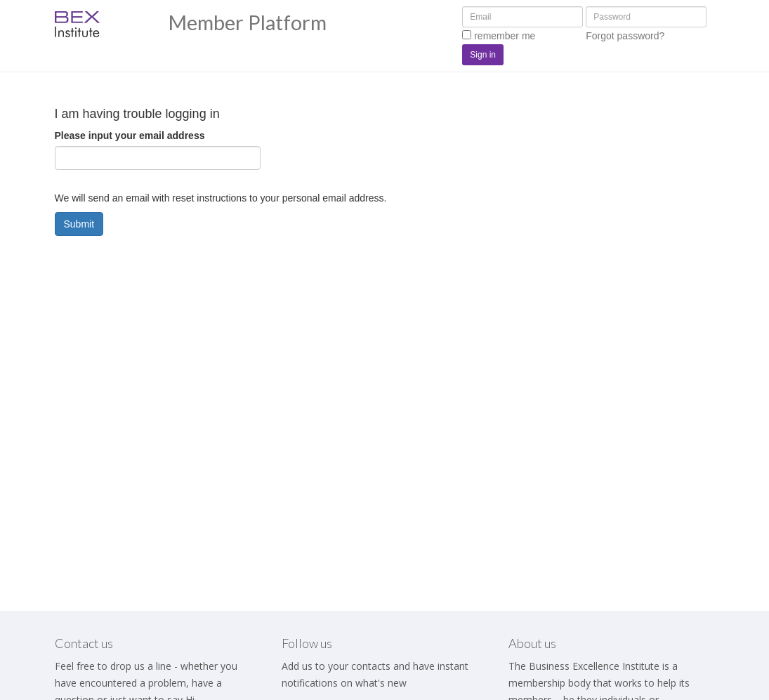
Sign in (483, 55)
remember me (499, 36)
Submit (79, 224)
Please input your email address (130, 136)
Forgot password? (625, 36)
